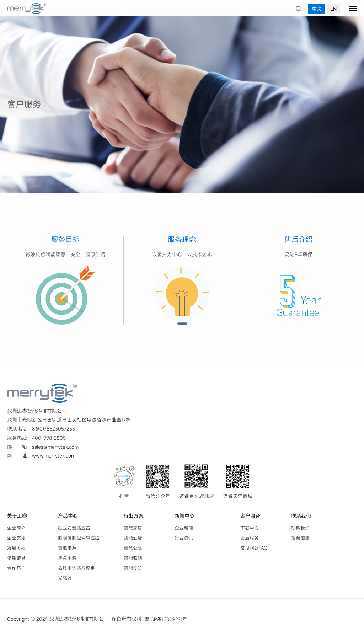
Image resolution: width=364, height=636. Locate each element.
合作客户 (16, 568)
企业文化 (16, 538)
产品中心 (68, 516)
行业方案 (134, 516)
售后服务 (250, 538)
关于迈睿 (17, 516)
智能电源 (67, 548)
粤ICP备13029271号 (166, 619)
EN (333, 9)
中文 (317, 9)
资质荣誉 (16, 558)
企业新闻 (184, 528)
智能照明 (133, 558)
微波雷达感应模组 (76, 568)
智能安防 (133, 568)
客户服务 (250, 516)
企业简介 (16, 528)
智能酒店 (133, 538)
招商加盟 (300, 538)
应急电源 (67, 558)
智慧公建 (133, 548)
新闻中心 (184, 516)
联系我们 (301, 516)
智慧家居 (133, 528)
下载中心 (250, 528)
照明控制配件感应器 (79, 538)
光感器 (65, 578)
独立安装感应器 (74, 528)
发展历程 (16, 548)
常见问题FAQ (254, 548)
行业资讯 (184, 538)
